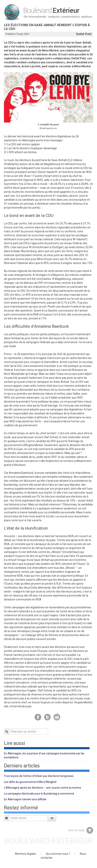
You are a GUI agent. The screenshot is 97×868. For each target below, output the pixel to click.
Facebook (38, 717)
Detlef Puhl (84, 34)
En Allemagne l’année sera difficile (25, 799)
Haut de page (81, 830)
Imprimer (57, 717)
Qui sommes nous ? (58, 854)
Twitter (47, 717)
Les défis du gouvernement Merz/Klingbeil (30, 782)
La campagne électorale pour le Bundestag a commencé (39, 794)
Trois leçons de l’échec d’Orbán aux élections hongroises (39, 776)
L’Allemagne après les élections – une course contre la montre (42, 788)
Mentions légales (26, 854)
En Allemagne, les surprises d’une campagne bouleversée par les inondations (44, 755)
